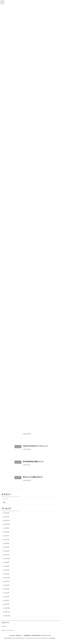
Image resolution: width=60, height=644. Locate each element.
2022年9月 (6, 584)
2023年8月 (6, 565)
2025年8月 (6, 531)
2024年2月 (6, 554)
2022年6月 (6, 588)
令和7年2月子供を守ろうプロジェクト (36, 449)
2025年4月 (6, 535)
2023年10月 (6, 561)
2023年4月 (6, 573)
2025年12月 (6, 523)
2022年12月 (6, 580)
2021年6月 (6, 595)
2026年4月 (6, 515)
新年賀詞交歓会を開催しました (33, 464)
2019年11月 (6, 614)
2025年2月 (6, 538)
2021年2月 (6, 603)
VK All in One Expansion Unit (36, 641)
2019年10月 (6, 618)
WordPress (14, 641)
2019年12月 (6, 611)
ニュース (5, 501)
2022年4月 (6, 592)
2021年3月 (6, 599)
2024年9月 (6, 546)
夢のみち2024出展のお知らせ (33, 480)
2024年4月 (6, 550)
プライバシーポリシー (8, 633)
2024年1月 (6, 557)
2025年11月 (6, 527)
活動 (4, 505)
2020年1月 (6, 607)
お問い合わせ (5, 625)
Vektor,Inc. (47, 641)
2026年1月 (6, 519)
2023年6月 (6, 569)
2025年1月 (6, 542)
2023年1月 (6, 576)
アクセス (4, 629)
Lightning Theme (23, 641)
